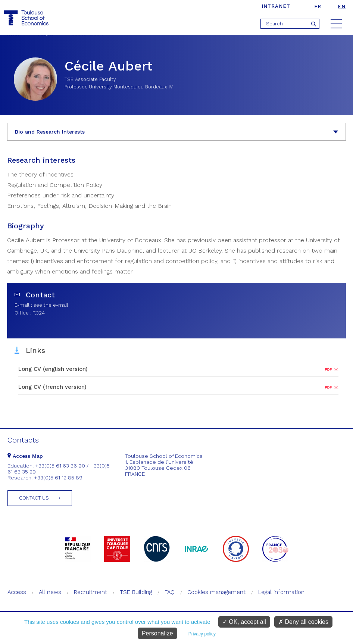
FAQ (170, 592)
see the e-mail (51, 305)
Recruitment (90, 592)
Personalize (157, 633)
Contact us (34, 498)
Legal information (281, 592)
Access (17, 592)
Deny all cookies (303, 622)
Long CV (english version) (53, 369)
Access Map (25, 456)
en (342, 7)
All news (50, 592)
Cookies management (216, 592)
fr (318, 7)
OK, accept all (244, 622)
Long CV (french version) (52, 387)
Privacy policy (202, 634)
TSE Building (136, 592)
